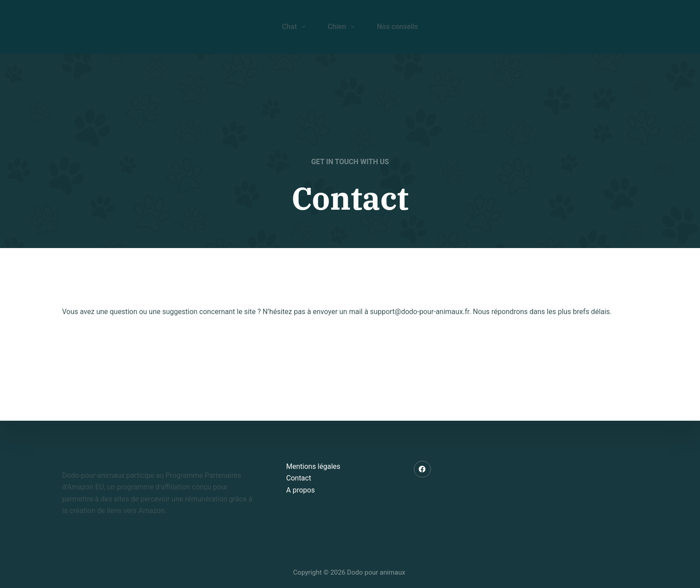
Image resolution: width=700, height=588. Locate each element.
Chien (343, 27)
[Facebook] (422, 469)
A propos (300, 490)
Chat (295, 27)
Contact (299, 478)
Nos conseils (397, 27)
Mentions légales (313, 466)
